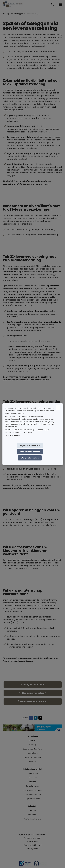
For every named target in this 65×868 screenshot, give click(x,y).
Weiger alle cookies (30, 458)
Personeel (33, 778)
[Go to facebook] (31, 718)
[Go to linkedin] (36, 718)
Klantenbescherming (33, 819)
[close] (58, 408)
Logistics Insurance (33, 799)
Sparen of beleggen (33, 757)
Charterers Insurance (33, 794)
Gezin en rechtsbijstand (32, 749)
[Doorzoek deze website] (52, 4)
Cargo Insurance (33, 786)
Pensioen (32, 762)
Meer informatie (12, 436)
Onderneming (33, 773)
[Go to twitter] (41, 718)
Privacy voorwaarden (33, 838)
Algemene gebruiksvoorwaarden (32, 834)
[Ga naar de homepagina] (14, 4)
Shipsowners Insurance (32, 790)
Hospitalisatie (33, 753)
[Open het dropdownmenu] (60, 4)
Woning (32, 745)
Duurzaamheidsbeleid (33, 845)
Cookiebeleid (33, 841)
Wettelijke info (33, 849)
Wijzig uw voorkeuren (30, 445)
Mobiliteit (32, 740)
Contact (32, 810)
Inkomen (32, 782)
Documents (32, 815)
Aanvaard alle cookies (30, 452)
